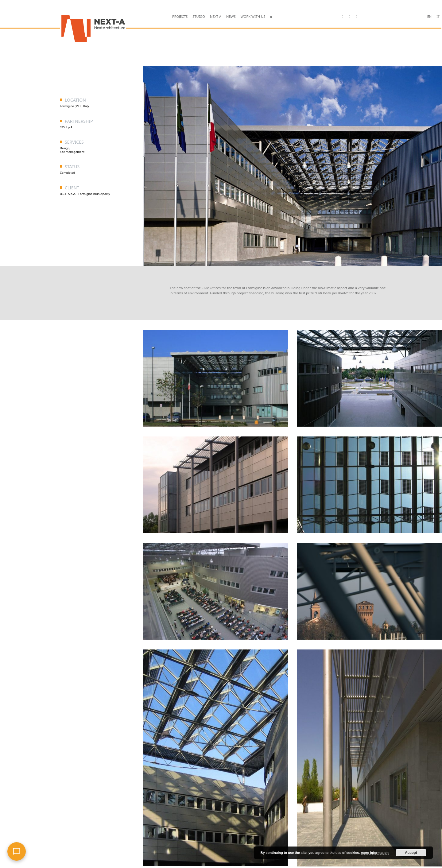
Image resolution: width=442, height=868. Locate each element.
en (429, 16)
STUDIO (199, 16)
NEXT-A (216, 16)
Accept (411, 853)
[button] (271, 17)
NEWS (231, 16)
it (438, 16)
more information (374, 853)
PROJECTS (180, 16)
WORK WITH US (253, 16)
